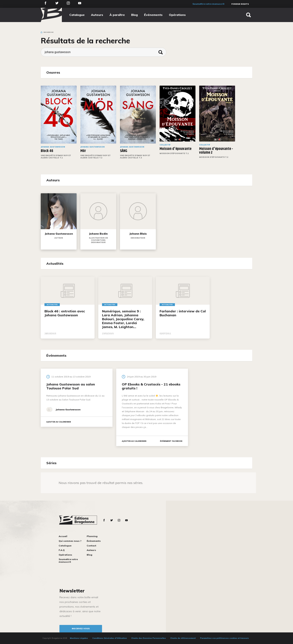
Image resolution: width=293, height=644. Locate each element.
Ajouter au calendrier (59, 422)
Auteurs (97, 15)
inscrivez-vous (81, 629)
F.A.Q (62, 550)
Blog (134, 15)
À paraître (117, 15)
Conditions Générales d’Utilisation (110, 638)
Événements (153, 15)
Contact (91, 546)
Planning (92, 536)
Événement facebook (171, 441)
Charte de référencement (183, 638)
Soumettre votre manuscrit (208, 4)
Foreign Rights (240, 4)
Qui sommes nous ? (70, 541)
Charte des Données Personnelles (148, 638)
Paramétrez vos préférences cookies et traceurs (224, 638)
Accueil (63, 536)
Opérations (177, 15)
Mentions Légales (79, 638)
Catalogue (77, 15)
